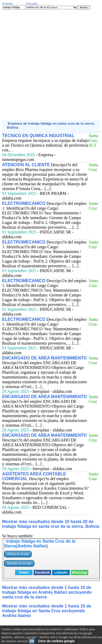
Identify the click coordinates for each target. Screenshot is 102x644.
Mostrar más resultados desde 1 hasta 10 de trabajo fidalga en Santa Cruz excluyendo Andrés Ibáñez (47, 611)
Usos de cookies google (56, 641)
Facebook (42, 573)
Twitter (24, 573)
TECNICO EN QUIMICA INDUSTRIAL (38, 136)
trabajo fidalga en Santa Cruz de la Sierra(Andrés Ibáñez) (40, 544)
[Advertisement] (51, 65)
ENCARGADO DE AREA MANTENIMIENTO (44, 358)
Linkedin (61, 573)
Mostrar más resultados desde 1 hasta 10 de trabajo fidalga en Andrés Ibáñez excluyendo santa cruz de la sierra (47, 592)
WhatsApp (79, 573)
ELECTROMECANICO (24, 203)
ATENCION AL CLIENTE (26, 165)
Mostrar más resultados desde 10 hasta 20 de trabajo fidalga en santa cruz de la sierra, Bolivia (51, 524)
